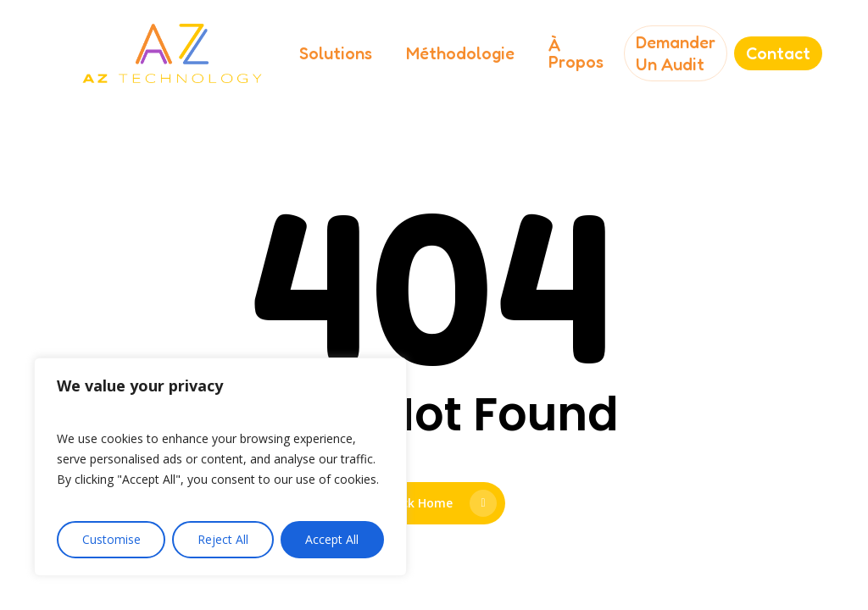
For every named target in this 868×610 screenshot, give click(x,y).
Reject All (223, 539)
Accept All (332, 539)
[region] (220, 467)
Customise (111, 539)
